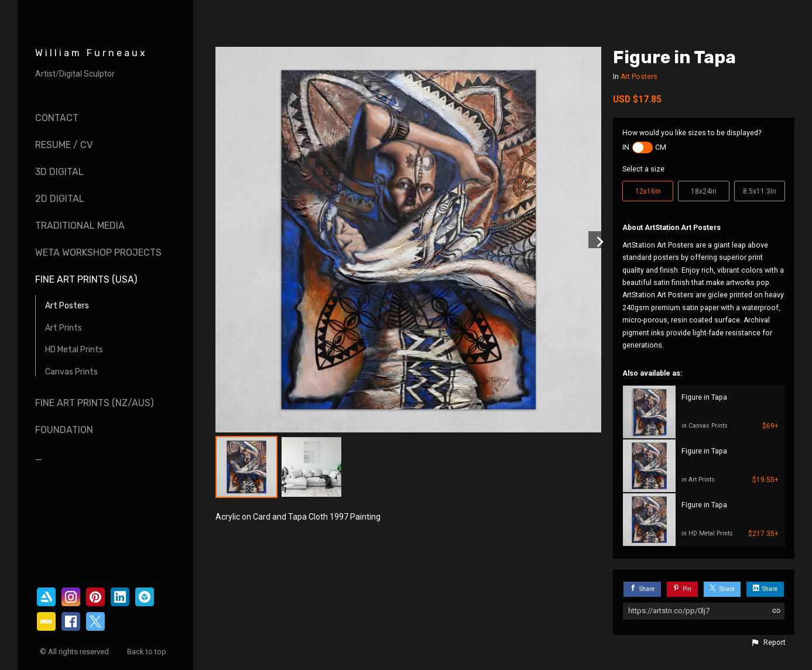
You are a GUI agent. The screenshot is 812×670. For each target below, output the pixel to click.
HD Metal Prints (74, 350)
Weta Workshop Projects (98, 252)
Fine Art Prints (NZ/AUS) (94, 403)
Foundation (64, 430)
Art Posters (67, 306)
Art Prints (64, 328)
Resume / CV (64, 145)
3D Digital (59, 172)
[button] (768, 642)
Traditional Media (80, 226)
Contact (57, 118)
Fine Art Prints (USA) (86, 279)
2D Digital (60, 199)
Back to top (148, 652)
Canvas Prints (71, 372)
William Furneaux (91, 53)
